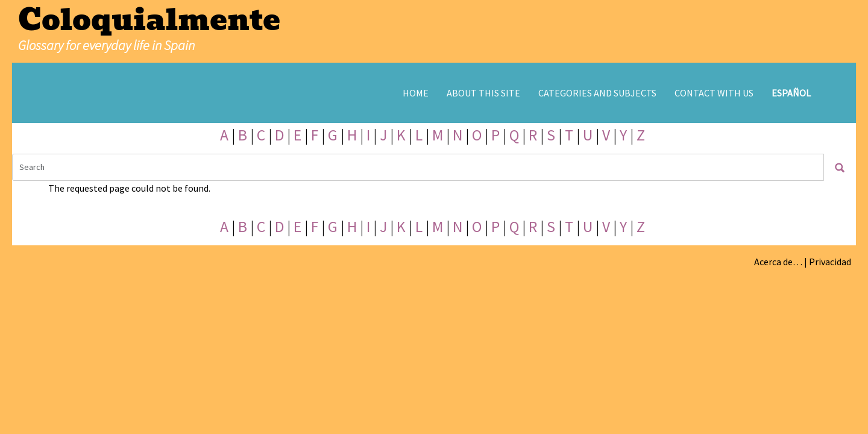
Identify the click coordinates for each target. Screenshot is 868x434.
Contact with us (714, 93)
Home (416, 93)
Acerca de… (778, 262)
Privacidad (830, 262)
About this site (483, 93)
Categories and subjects (597, 93)
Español (791, 93)
